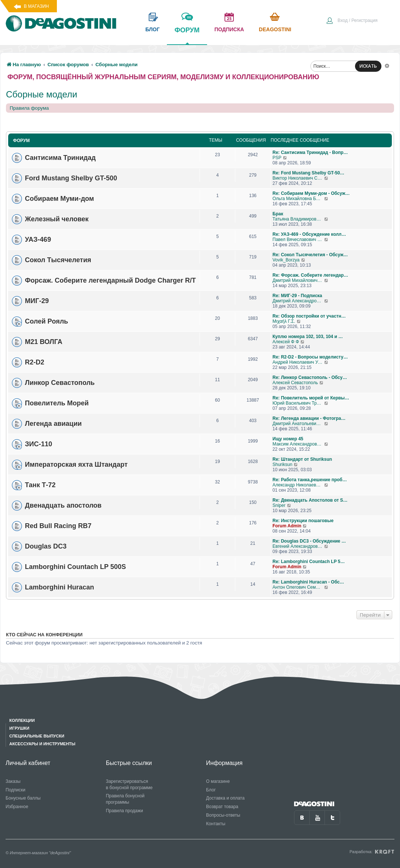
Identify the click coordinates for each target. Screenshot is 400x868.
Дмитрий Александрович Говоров (298, 301)
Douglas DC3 (46, 546)
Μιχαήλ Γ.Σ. (284, 321)
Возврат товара (222, 807)
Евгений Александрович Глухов (298, 546)
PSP (277, 158)
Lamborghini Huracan (59, 587)
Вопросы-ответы (223, 815)
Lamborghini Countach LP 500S (75, 567)
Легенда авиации (53, 424)
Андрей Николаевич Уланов (298, 362)
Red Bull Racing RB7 (58, 526)
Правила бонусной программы (125, 799)
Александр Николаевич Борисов (298, 485)
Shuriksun (282, 464)
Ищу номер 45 (288, 439)
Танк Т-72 (40, 485)
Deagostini (275, 29)
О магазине (218, 781)
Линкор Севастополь (60, 383)
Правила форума (29, 108)
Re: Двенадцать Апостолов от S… (310, 500)
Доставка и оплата (225, 798)
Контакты (216, 824)
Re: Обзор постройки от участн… (309, 316)
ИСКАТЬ (368, 66)
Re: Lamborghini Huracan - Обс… (308, 582)
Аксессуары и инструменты (42, 744)
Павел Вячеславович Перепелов (298, 239)
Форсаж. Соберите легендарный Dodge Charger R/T (110, 280)
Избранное (17, 807)
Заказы (13, 781)
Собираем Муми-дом (59, 199)
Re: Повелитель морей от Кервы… (311, 398)
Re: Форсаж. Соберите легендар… (310, 275)
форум (187, 35)
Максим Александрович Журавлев (298, 444)
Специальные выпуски (37, 736)
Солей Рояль (46, 321)
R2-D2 (35, 362)
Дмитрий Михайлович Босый (298, 280)
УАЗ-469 (38, 239)
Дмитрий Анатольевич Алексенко (298, 424)
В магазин (36, 6)
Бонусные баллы (23, 798)
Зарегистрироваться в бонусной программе (129, 785)
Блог (211, 790)
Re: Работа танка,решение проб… (310, 480)
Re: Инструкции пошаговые (303, 521)
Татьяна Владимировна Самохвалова (298, 219)
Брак (278, 214)
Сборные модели (42, 94)
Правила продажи (125, 811)
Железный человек (57, 219)
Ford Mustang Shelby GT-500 (71, 178)
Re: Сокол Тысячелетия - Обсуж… (310, 255)
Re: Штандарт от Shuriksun (302, 459)
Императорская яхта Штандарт (76, 464)
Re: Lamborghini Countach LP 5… (309, 562)
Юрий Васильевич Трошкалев (298, 403)
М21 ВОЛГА (44, 342)
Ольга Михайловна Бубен (298, 199)
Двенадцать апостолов (63, 505)
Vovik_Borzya (286, 260)
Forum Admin (287, 526)
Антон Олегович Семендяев (298, 587)
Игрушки (19, 728)
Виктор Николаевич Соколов (298, 178)
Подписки (15, 790)
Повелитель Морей (57, 403)
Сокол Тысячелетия (58, 260)
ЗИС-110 (38, 444)
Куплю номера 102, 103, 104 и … (308, 337)
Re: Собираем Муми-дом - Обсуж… (311, 193)
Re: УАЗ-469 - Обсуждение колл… (309, 234)
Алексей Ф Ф (286, 342)
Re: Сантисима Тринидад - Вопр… (310, 152)
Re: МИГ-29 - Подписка (297, 296)
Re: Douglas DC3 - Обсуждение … (309, 541)
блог (152, 29)
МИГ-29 (37, 301)
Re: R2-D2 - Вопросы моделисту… (310, 357)
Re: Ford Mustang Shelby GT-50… (308, 173)
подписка (229, 29)
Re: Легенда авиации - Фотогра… (309, 418)
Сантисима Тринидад (60, 158)
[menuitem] (352, 21)
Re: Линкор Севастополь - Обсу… (310, 377)
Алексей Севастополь (295, 383)
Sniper (279, 505)
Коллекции (22, 720)
